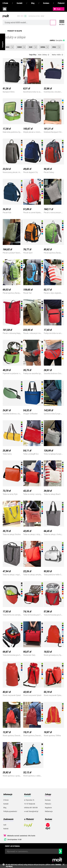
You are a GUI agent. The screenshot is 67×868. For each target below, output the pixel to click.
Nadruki (6, 829)
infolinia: (11, 9)
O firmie (5, 3)
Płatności (61, 3)
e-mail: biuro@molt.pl (31, 811)
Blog (33, 3)
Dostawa (46, 3)
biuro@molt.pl (5, 9)
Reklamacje (49, 811)
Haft (5, 825)
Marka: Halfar (58, 55)
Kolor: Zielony (44, 55)
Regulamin (48, 808)
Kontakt (20, 3)
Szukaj (53, 23)
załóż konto (22, 9)
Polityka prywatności (10, 811)
